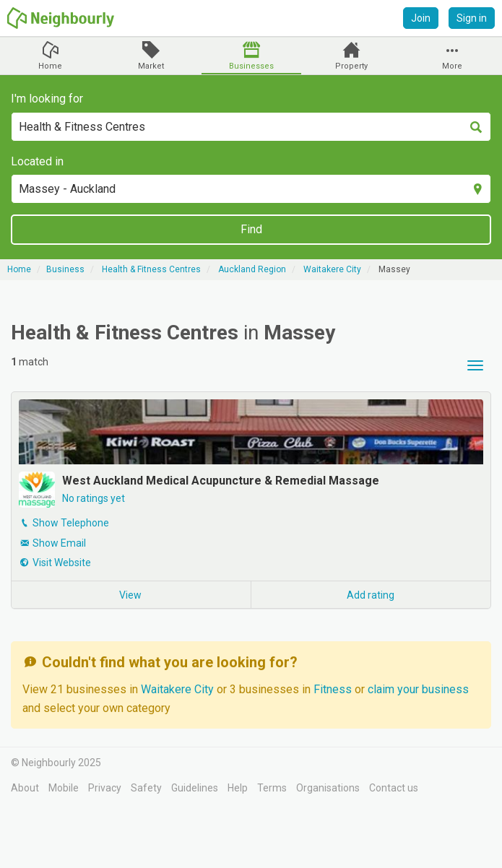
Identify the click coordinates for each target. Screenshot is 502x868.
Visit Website (62, 563)
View (130, 595)
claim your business (418, 689)
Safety (146, 788)
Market (151, 66)
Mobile (64, 788)
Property (351, 66)
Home (50, 66)
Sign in (472, 18)
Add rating (371, 595)
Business (65, 269)
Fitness (334, 689)
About (25, 788)
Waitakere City (179, 689)
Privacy (105, 788)
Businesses (251, 66)
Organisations (328, 788)
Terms (272, 788)
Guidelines (195, 788)
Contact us (394, 788)
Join (421, 18)
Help (238, 788)
